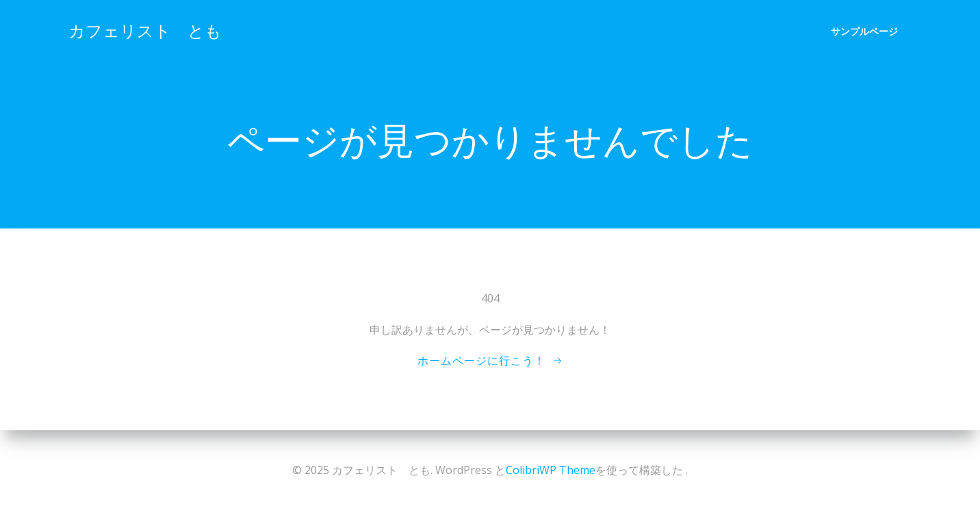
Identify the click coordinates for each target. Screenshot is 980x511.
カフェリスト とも (145, 30)
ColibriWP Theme (551, 470)
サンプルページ (864, 31)
